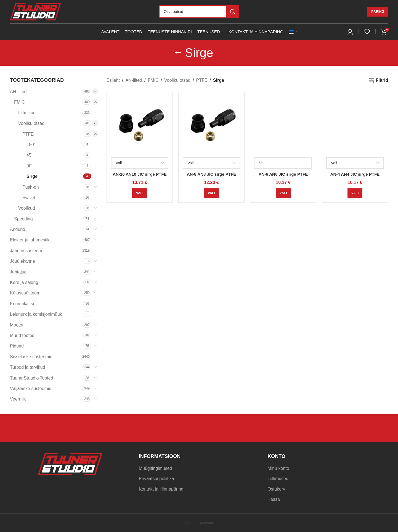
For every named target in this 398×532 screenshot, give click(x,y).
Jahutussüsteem (26, 251)
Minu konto (278, 468)
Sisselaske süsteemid (31, 357)
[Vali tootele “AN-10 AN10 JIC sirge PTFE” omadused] (140, 193)
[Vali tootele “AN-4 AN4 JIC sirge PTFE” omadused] (355, 193)
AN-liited (18, 92)
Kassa (274, 499)
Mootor (17, 325)
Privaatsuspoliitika (156, 479)
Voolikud (27, 208)
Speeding (23, 219)
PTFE (28, 134)
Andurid (18, 229)
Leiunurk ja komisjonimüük (36, 314)
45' (29, 155)
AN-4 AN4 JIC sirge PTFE (355, 174)
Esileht (113, 80)
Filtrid (382, 80)
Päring (378, 12)
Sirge (32, 176)
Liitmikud (27, 113)
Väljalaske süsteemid (31, 389)
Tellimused (278, 479)
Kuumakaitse (23, 304)
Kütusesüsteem (25, 293)
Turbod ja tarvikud (27, 367)
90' (29, 166)
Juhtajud (18, 272)
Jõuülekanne (22, 261)
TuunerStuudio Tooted (32, 378)
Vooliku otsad (31, 123)
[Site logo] (35, 11)
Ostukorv (276, 489)
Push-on (31, 187)
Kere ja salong (24, 282)
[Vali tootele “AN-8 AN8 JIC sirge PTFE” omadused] (211, 193)
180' (31, 145)
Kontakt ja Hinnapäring (161, 489)
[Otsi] (199, 12)
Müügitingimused (156, 468)
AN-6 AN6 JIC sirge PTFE (283, 174)
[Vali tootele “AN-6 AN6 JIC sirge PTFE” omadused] (283, 193)
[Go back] (178, 53)
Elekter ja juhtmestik (30, 240)
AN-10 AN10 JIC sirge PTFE (140, 174)
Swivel (29, 198)
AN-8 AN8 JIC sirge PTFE (212, 174)
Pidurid (17, 346)
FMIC (19, 102)
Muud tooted (22, 335)
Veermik (18, 399)
